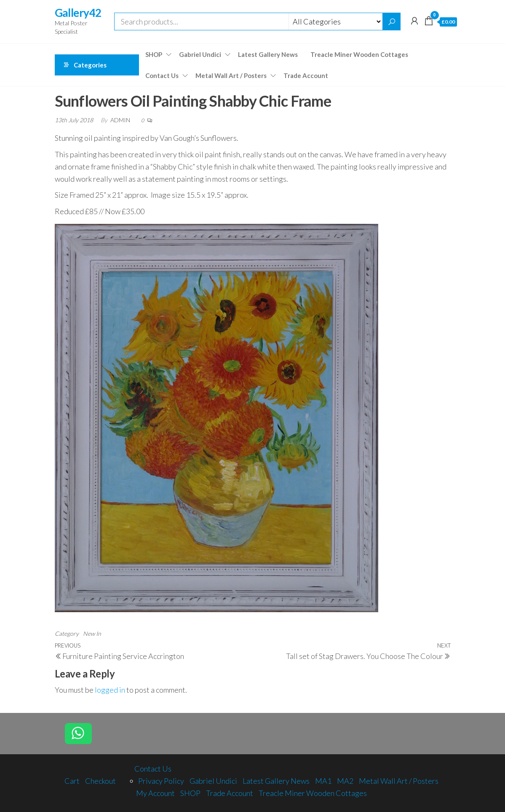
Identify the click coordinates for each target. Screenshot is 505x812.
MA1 (323, 781)
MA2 (345, 781)
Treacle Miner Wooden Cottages (359, 54)
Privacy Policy (161, 781)
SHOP (154, 54)
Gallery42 (78, 13)
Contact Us (162, 75)
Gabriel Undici (200, 54)
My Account (155, 793)
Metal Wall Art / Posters (231, 75)
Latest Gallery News (268, 54)
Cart (72, 781)
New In (92, 633)
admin (121, 120)
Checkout (100, 781)
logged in (110, 690)
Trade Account (306, 75)
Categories (90, 65)
